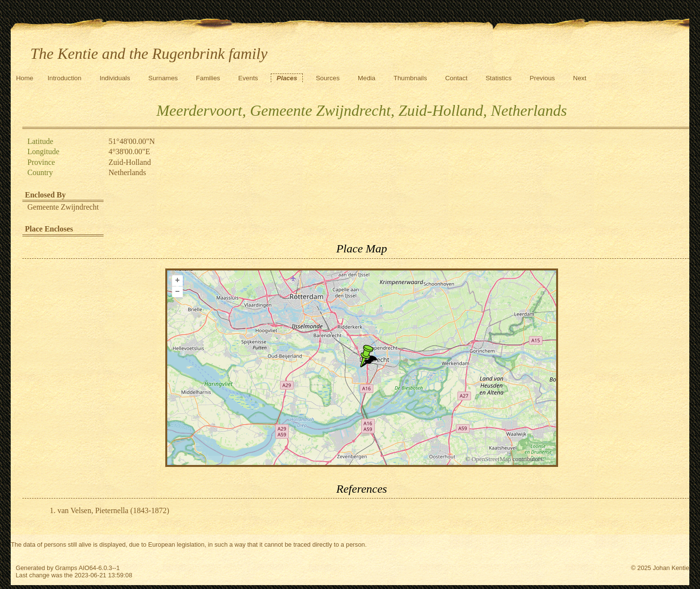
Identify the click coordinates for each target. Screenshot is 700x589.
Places (287, 78)
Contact (456, 78)
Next (580, 78)
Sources (328, 78)
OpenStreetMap (491, 459)
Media (367, 78)
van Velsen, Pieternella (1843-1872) (113, 510)
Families (208, 78)
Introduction (65, 78)
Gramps (66, 568)
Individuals (115, 78)
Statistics (499, 78)
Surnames (163, 78)
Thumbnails (411, 78)
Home (25, 78)
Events (248, 78)
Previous (542, 78)
